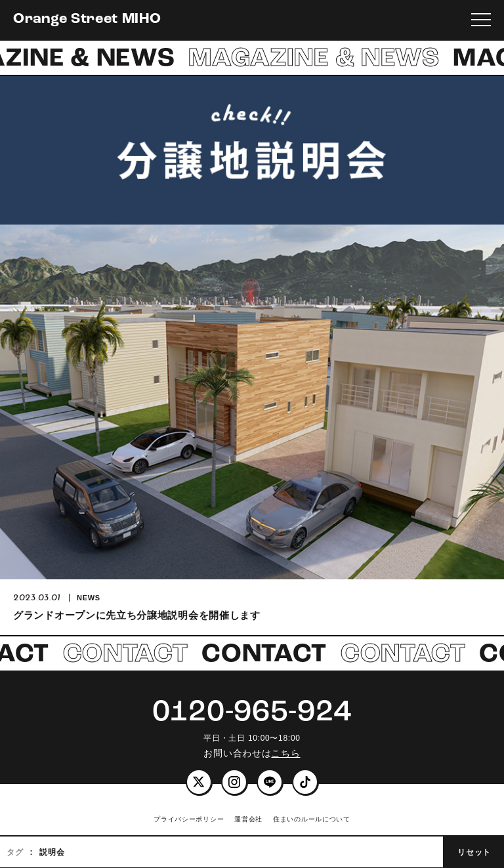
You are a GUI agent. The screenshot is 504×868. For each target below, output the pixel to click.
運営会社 (248, 819)
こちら (285, 753)
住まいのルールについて (312, 819)
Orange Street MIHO (87, 19)
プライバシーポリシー (189, 819)
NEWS (89, 598)
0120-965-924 (252, 713)
